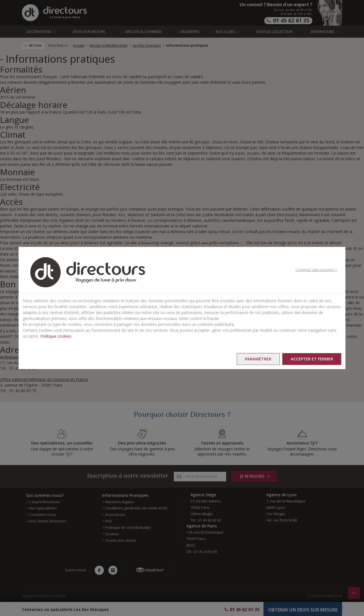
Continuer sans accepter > (316, 269)
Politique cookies (56, 336)
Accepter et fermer (311, 359)
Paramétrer (257, 359)
